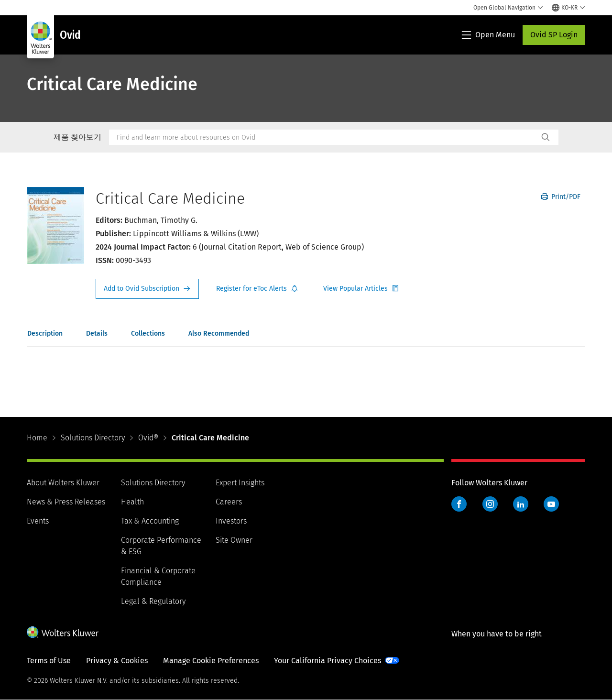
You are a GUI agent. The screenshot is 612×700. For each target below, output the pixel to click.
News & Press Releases (66, 502)
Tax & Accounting (150, 521)
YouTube (551, 504)
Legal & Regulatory (153, 601)
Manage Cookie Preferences (211, 661)
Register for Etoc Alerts (257, 289)
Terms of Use (49, 661)
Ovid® (148, 438)
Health (132, 502)
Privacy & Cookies (117, 661)
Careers (229, 502)
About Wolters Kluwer (63, 483)
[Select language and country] (568, 8)
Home (37, 438)
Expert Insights (240, 483)
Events (38, 521)
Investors (231, 521)
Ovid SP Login (554, 35)
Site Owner (234, 540)
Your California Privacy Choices (328, 661)
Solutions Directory (93, 438)
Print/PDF (561, 197)
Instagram (490, 504)
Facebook (459, 504)
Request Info (147, 289)
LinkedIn (521, 504)
